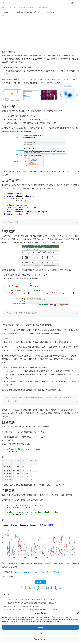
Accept (40, 627)
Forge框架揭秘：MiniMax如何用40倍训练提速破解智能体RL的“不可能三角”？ (30, 603)
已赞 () (40, 582)
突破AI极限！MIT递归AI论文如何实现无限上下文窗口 (21, 606)
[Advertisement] (40, 35)
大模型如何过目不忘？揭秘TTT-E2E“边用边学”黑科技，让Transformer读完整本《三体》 (33, 610)
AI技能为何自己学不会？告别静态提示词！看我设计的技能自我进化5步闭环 (29, 599)
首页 (3, 7)
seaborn (11, 577)
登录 (73, 3)
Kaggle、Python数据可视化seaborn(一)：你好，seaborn (28, 12)
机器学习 (8, 7)
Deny (40, 633)
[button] (78, 613)
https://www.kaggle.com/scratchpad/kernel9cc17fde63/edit (36, 572)
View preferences (40, 639)
